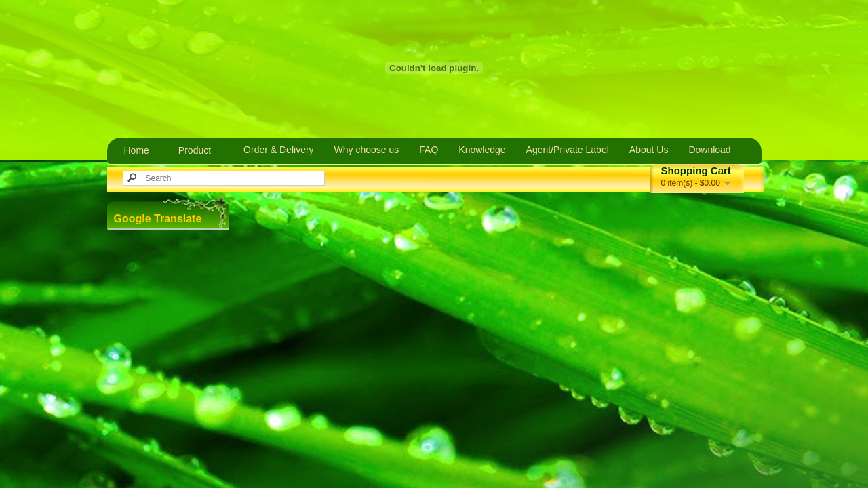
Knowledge (482, 150)
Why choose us (367, 150)
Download (709, 150)
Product (195, 150)
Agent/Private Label (568, 150)
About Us (649, 150)
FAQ (429, 150)
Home (137, 150)
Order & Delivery (278, 150)
